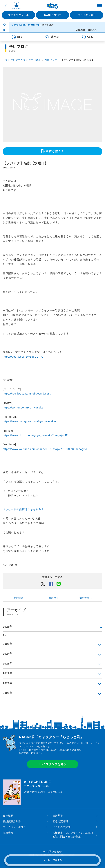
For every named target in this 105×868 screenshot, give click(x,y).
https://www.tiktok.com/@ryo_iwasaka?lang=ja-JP (35, 435)
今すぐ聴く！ (55, 151)
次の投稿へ (19, 598)
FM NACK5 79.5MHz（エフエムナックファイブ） (52, 6)
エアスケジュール (18, 15)
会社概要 (8, 816)
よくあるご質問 (61, 827)
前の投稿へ (85, 598)
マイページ (17, 9)
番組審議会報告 (12, 821)
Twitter (43, 584)
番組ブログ (51, 60)
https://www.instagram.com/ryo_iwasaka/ (29, 421)
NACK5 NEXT (53, 15)
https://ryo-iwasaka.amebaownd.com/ (27, 394)
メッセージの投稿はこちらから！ (23, 509)
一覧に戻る (52, 598)
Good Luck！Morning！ (27, 25)
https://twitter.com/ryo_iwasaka (23, 408)
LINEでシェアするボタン (59, 584)
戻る (6, 6)
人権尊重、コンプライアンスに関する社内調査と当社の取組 (73, 835)
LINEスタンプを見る (52, 764)
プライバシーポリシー (16, 827)
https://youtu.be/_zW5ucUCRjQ (23, 357)
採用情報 (8, 833)
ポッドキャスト (87, 15)
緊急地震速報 (60, 821)
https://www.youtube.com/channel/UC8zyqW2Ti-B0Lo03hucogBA (45, 449)
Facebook (51, 584)
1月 (5, 635)
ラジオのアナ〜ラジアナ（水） (23, 60)
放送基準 (58, 816)
